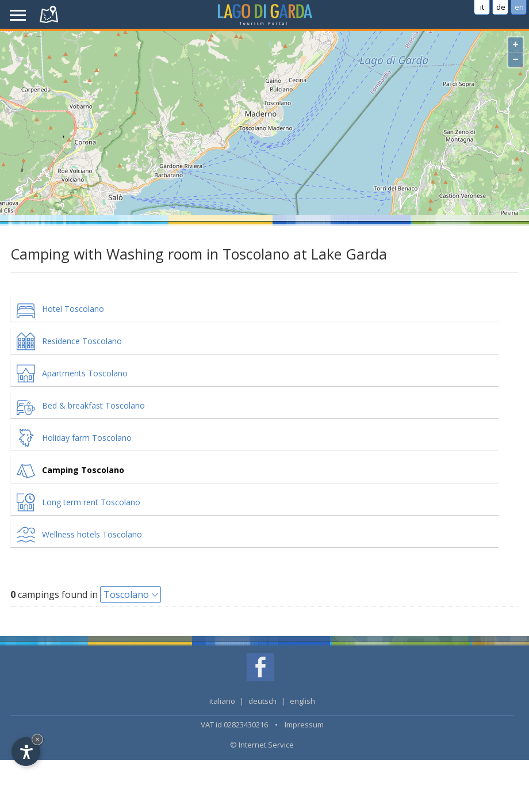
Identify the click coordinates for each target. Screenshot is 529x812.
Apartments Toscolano (85, 373)
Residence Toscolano (82, 341)
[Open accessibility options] (26, 752)
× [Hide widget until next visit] (37, 739)
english (302, 701)
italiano (222, 701)
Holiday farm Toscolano (87, 438)
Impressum (304, 725)
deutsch (262, 701)
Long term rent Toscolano (91, 502)
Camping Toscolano (83, 470)
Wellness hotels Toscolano (92, 534)
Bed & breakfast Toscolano (93, 405)
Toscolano (126, 594)
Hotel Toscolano (73, 309)
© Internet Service (262, 745)
